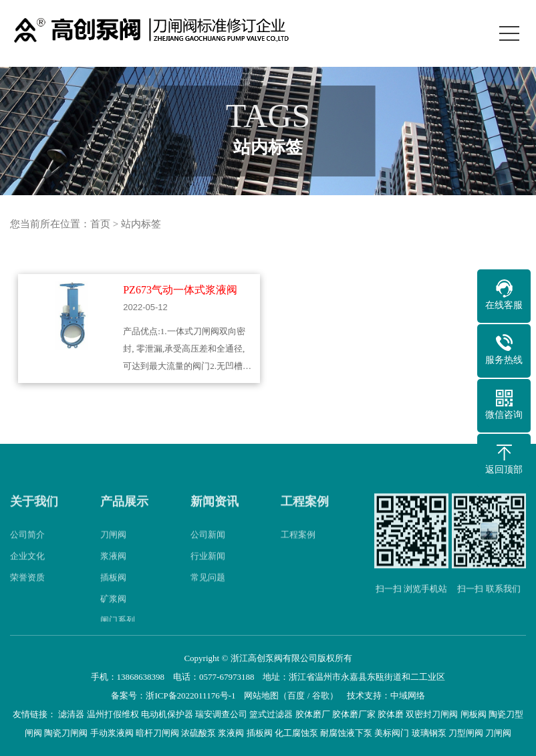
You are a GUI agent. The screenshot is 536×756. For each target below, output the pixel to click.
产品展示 (124, 514)
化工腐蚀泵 (296, 733)
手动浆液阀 (112, 733)
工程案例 (305, 514)
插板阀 (113, 589)
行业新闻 (208, 568)
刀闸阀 (113, 546)
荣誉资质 (27, 589)
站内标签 (141, 224)
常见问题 (208, 589)
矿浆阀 (113, 611)
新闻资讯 (215, 514)
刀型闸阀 (466, 733)
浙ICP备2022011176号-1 (190, 696)
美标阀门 (392, 733)
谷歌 (321, 696)
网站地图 (261, 696)
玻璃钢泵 (429, 733)
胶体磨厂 (313, 714)
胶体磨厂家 (354, 714)
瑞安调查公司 (221, 714)
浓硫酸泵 (198, 733)
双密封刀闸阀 (432, 714)
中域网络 (408, 696)
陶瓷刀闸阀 (66, 733)
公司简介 (27, 546)
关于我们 (34, 514)
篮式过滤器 (271, 714)
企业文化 (27, 568)
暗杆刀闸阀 (157, 733)
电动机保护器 (167, 714)
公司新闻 (208, 546)
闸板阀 (474, 714)
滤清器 (71, 714)
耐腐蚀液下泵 (346, 733)
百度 (296, 696)
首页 (100, 224)
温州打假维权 (113, 714)
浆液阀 (113, 568)
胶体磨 (391, 714)
